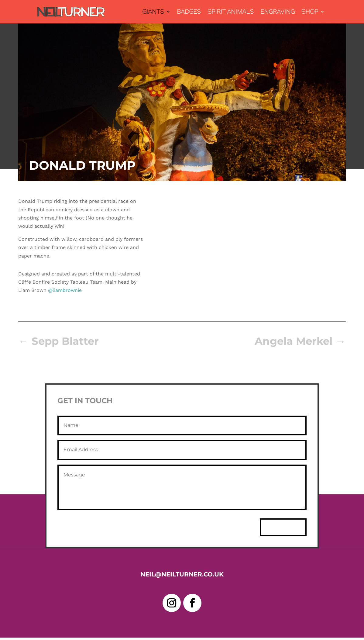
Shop (310, 12)
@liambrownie (65, 290)
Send (283, 527)
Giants (153, 12)
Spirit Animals (231, 12)
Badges (189, 12)
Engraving (278, 12)
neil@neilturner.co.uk (182, 574)
